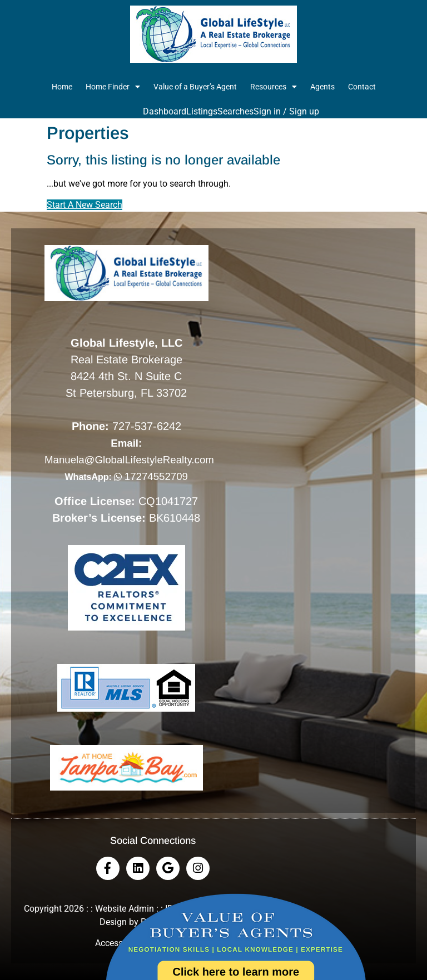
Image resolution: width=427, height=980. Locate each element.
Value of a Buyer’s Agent (195, 87)
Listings (202, 111)
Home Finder (113, 87)
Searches (235, 111)
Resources (274, 87)
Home (62, 87)
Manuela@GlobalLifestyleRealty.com (129, 460)
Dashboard (165, 111)
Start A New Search (85, 205)
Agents (322, 87)
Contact (362, 87)
